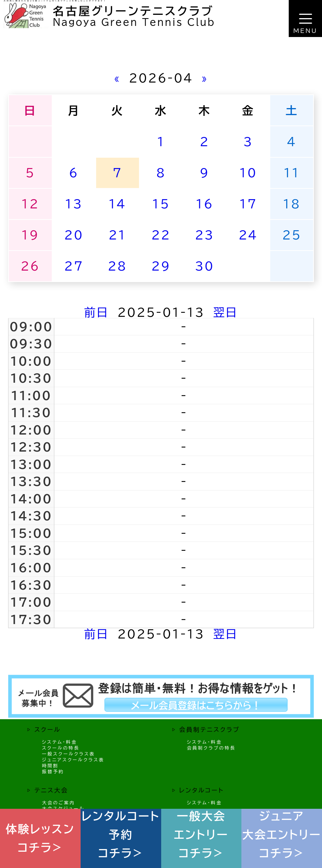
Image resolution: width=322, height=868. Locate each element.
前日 (97, 312)
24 (248, 235)
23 (204, 235)
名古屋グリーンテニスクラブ (134, 11)
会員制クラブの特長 (211, 748)
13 (74, 204)
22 (161, 235)
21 (117, 235)
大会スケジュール (63, 808)
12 (30, 204)
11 (292, 173)
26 (30, 266)
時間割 (50, 765)
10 (248, 173)
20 (74, 235)
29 (161, 266)
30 (204, 266)
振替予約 (53, 771)
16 (204, 204)
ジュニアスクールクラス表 (73, 760)
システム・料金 (60, 742)
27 (74, 266)
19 (30, 235)
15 (161, 204)
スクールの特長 (61, 748)
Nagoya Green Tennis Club (134, 22)
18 (292, 204)
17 (248, 204)
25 (292, 235)
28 (117, 266)
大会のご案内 (59, 802)
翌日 (226, 312)
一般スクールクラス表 (69, 754)
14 (117, 204)
